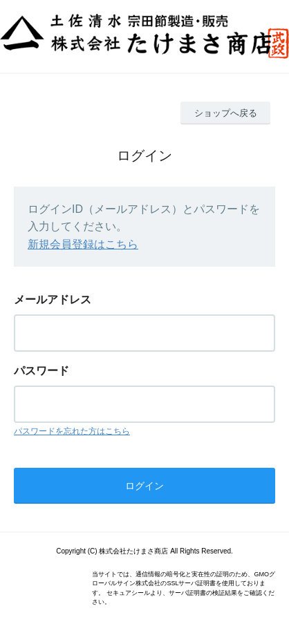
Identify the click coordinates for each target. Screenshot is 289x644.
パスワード (41, 371)
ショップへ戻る (226, 113)
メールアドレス (53, 300)
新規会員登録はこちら (83, 244)
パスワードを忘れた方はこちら (72, 431)
